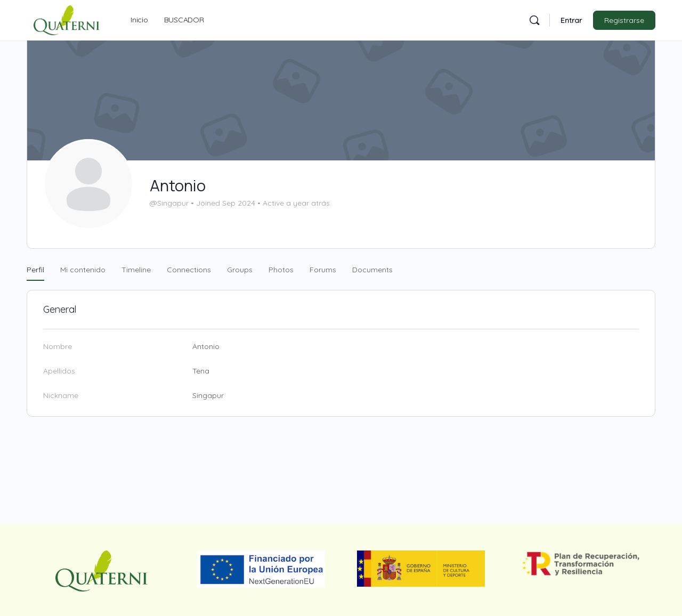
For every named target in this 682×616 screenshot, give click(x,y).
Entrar (571, 20)
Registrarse (624, 20)
